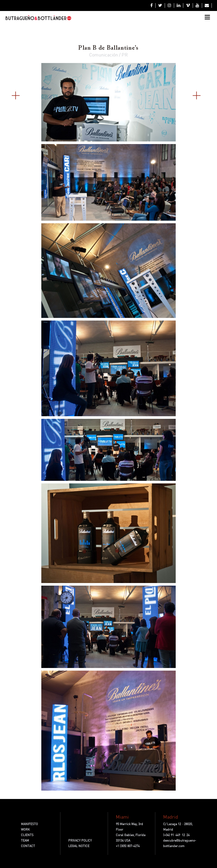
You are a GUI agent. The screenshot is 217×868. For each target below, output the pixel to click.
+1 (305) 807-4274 (128, 846)
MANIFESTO (29, 824)
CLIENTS (27, 835)
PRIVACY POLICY (80, 840)
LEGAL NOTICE (79, 846)
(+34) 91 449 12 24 (176, 835)
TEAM (25, 840)
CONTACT (28, 846)
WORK (25, 829)
